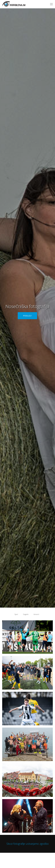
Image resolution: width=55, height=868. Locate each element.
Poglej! (27, 316)
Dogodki (26, 614)
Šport (16, 614)
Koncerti (36, 614)
